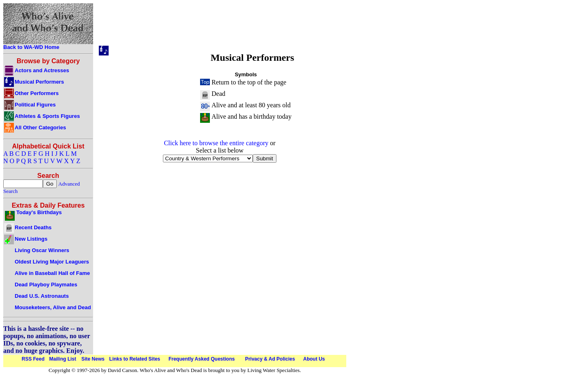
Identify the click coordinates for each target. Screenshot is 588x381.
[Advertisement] (246, 26)
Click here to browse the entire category (216, 143)
